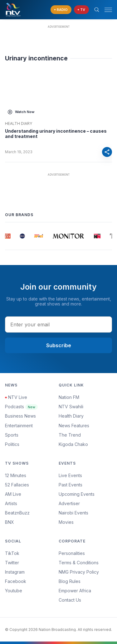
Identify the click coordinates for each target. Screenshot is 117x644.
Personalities (72, 553)
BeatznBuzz (17, 513)
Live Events (70, 475)
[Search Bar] (97, 10)
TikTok (12, 553)
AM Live (13, 494)
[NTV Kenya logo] (13, 10)
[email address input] (58, 324)
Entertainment (19, 426)
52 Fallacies (17, 485)
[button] (106, 10)
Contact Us (70, 600)
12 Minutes (16, 475)
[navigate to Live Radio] (61, 10)
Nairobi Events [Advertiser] (73, 513)
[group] (8, 236)
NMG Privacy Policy (79, 572)
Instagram (15, 572)
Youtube (14, 591)
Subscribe (59, 345)
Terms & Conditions (79, 563)
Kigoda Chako (73, 444)
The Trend (70, 435)
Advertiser (69, 503)
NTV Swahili (71, 407)
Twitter (12, 563)
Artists (11, 503)
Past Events (71, 485)
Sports (12, 435)
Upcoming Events (77, 494)
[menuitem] (85, 513)
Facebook (16, 581)
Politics (12, 444)
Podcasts (21, 407)
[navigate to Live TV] (81, 10)
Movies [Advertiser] (66, 522)
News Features (74, 426)
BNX (10, 522)
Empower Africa (75, 591)
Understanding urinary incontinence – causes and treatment (56, 134)
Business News (20, 416)
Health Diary (19, 124)
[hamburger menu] (108, 10)
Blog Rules (70, 581)
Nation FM (69, 397)
